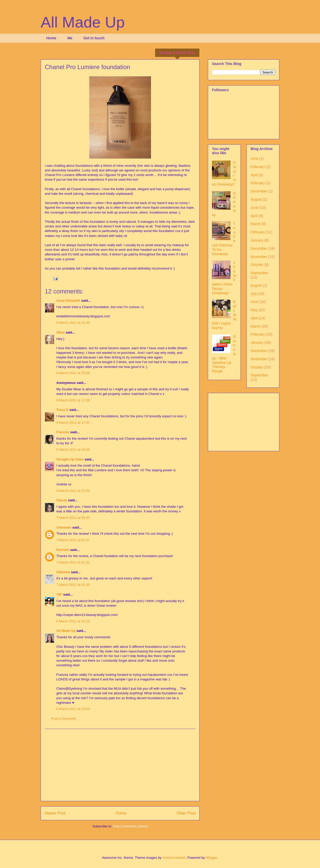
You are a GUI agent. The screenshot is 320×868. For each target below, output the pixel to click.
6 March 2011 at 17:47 (73, 423)
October (257, 265)
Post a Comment (64, 719)
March (256, 224)
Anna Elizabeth (68, 301)
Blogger (211, 858)
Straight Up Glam (70, 459)
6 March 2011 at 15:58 (73, 373)
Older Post (186, 813)
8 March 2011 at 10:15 (73, 621)
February (258, 167)
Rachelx (63, 550)
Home (51, 38)
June (254, 159)
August (256, 199)
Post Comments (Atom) (130, 826)
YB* (59, 594)
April (254, 175)
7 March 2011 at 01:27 (73, 540)
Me (70, 38)
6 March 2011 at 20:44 (73, 450)
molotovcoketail (174, 858)
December (259, 191)
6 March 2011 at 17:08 (73, 400)
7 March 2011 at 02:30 (73, 585)
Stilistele (63, 572)
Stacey (62, 500)
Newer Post (55, 813)
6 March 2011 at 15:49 (73, 323)
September (259, 273)
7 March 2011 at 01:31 (73, 562)
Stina (60, 332)
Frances (63, 432)
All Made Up (83, 22)
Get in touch (94, 38)
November (259, 257)
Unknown (64, 527)
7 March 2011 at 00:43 (73, 518)
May (254, 310)
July (254, 294)
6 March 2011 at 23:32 (73, 491)
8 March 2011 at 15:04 (73, 709)
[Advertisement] (120, 765)
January (257, 240)
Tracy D (62, 410)
